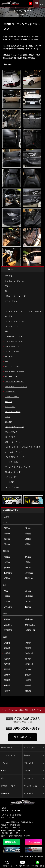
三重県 (6, 653)
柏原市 (6, 578)
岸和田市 (7, 607)
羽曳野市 (7, 630)
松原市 (6, 620)
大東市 (6, 562)
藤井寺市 (28, 620)
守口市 (27, 568)
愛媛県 (27, 680)
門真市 (27, 557)
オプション (11, 763)
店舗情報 (34, 755)
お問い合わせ (34, 763)
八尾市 (27, 562)
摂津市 (27, 544)
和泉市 (27, 602)
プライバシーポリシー (34, 786)
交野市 (6, 568)
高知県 (27, 686)
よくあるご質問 (34, 748)
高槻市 (27, 539)
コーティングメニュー (11, 755)
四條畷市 (7, 573)
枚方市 (6, 557)
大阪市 (5, 517)
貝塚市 (6, 596)
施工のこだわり (11, 748)
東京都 (27, 669)
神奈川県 (28, 664)
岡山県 (27, 675)
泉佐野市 (28, 596)
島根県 (6, 686)
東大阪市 (28, 573)
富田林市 (7, 625)
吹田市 (6, 534)
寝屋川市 (28, 578)
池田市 (6, 528)
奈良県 (27, 648)
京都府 (6, 643)
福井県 (6, 659)
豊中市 (6, 544)
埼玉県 (6, 669)
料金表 (11, 771)
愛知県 (6, 664)
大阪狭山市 (29, 630)
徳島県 (6, 675)
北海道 (27, 691)
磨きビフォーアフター (11, 786)
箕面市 (6, 539)
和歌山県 (28, 653)
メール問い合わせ (23, 737)
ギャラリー (11, 779)
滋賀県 (6, 648)
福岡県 (6, 691)
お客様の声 (11, 794)
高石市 (27, 591)
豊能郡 (27, 534)
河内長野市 (29, 625)
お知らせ (34, 771)
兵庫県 (27, 643)
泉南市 (6, 602)
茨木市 (27, 528)
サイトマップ (34, 794)
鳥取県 (6, 680)
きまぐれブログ (34, 779)
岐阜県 (27, 659)
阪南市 (27, 607)
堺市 (5, 591)
